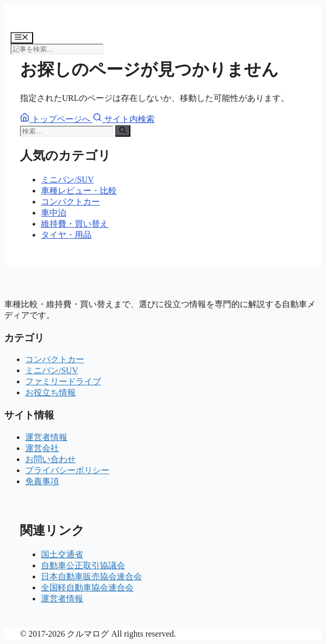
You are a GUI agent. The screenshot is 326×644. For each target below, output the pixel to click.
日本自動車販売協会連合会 (91, 576)
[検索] (123, 131)
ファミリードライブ (63, 381)
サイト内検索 (124, 119)
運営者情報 (46, 437)
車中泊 (54, 213)
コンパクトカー (70, 202)
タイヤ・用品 (66, 235)
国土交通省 (62, 554)
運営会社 (42, 448)
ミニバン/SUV (67, 180)
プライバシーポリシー (67, 470)
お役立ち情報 (50, 392)
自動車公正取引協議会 (83, 565)
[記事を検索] (57, 49)
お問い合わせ (50, 459)
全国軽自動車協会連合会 (87, 587)
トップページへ (56, 119)
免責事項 (42, 481)
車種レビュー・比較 (79, 191)
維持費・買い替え (75, 224)
